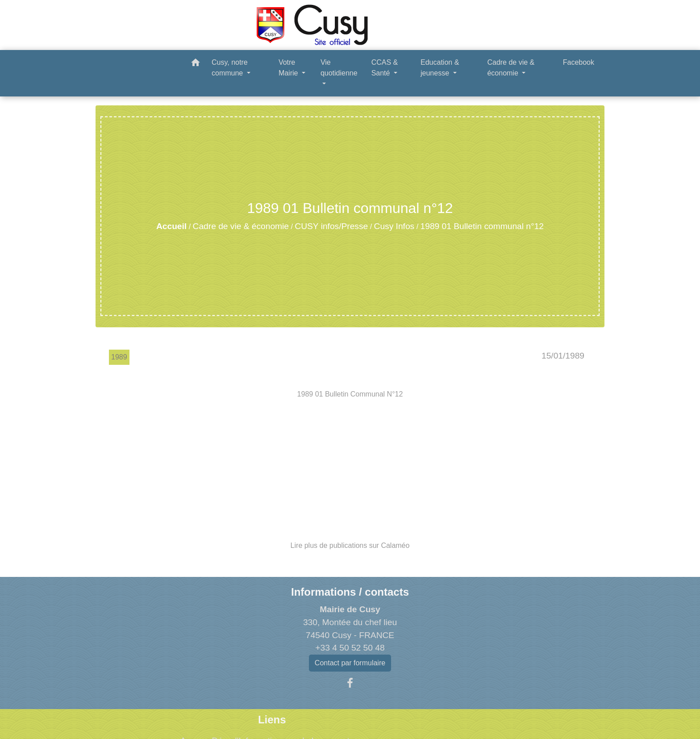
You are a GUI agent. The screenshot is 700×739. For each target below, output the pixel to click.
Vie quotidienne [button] (339, 68)
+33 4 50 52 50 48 (350, 648)
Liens (272, 720)
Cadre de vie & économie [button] (511, 68)
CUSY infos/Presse (331, 226)
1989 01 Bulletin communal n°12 (482, 226)
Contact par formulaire (350, 663)
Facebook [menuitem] (579, 62)
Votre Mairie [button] (289, 68)
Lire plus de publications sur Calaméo (350, 545)
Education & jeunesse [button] (440, 68)
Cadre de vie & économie (241, 226)
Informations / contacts (350, 592)
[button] (196, 64)
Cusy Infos (394, 226)
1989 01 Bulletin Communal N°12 (350, 394)
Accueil (171, 226)
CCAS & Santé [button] (385, 68)
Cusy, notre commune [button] (230, 68)
